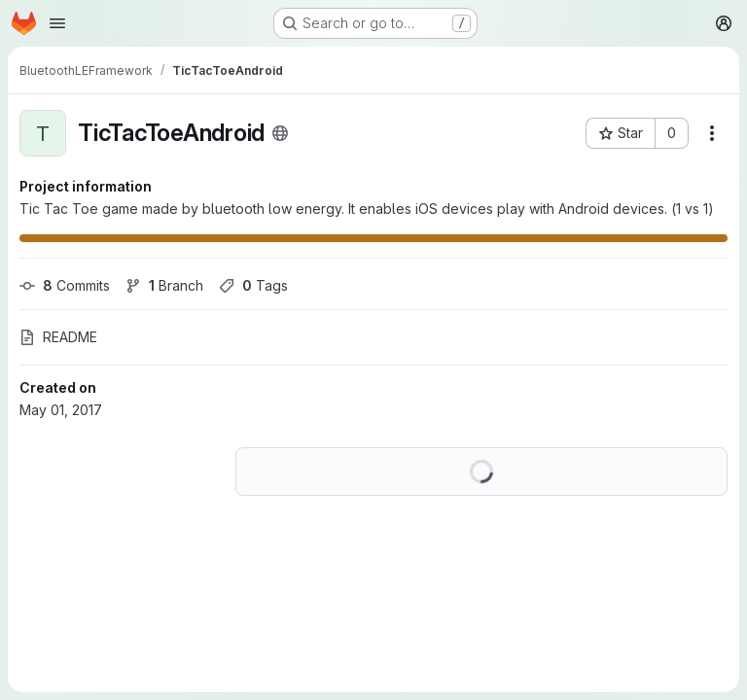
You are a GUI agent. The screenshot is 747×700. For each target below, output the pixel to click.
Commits (65, 285)
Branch (164, 285)
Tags (253, 285)
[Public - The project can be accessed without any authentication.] (280, 133)
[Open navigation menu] (57, 23)
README (58, 337)
